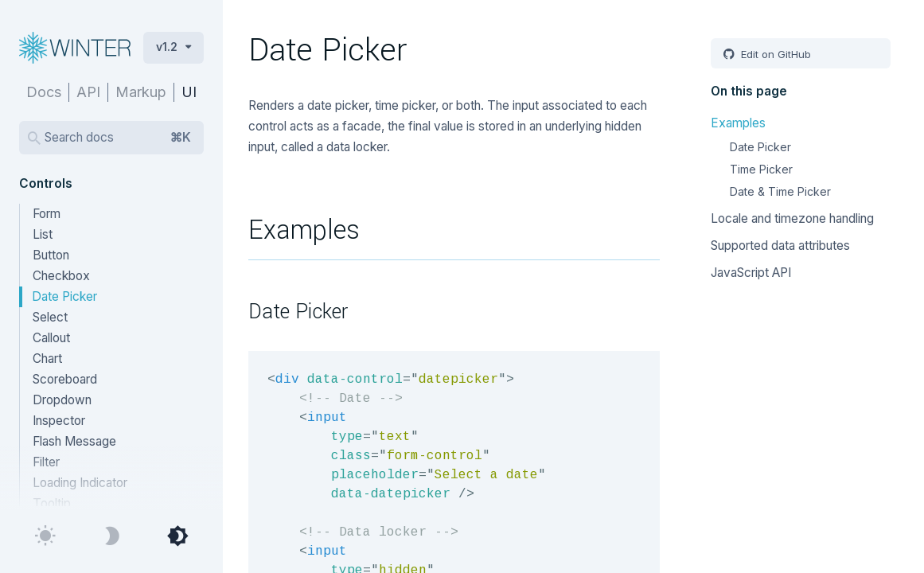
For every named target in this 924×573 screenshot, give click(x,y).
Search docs (118, 138)
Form (47, 214)
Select (50, 317)
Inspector (59, 421)
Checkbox (61, 276)
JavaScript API (751, 273)
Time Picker (761, 169)
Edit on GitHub (774, 54)
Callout (51, 338)
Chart (47, 359)
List (43, 234)
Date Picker (64, 296)
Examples (738, 123)
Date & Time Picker (780, 191)
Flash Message (74, 441)
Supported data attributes (780, 246)
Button (51, 255)
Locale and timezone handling (792, 218)
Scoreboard (65, 379)
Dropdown (62, 400)
